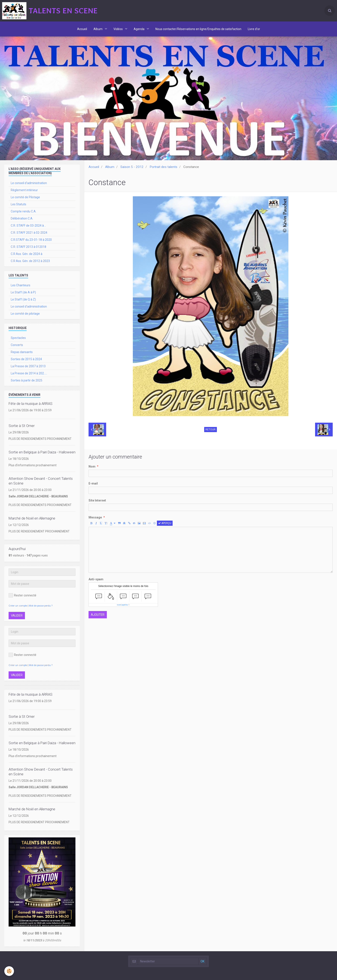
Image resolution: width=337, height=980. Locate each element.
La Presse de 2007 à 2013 (28, 366)
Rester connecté (22, 595)
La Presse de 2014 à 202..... (29, 373)
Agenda (139, 29)
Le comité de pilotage (25, 314)
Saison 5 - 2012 (132, 167)
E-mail (93, 483)
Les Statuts (18, 204)
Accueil (82, 29)
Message (95, 517)
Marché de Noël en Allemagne (32, 518)
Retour (211, 430)
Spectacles (18, 338)
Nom (92, 466)
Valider (17, 616)
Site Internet (97, 500)
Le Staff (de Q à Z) (23, 299)
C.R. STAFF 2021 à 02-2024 (29, 233)
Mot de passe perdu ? (41, 606)
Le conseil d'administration (29, 183)
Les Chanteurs (21, 285)
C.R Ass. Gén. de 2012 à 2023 (30, 261)
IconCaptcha (122, 605)
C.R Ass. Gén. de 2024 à (27, 254)
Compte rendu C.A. (24, 211)
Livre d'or (254, 29)
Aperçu (165, 523)
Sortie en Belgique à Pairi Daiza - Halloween (42, 452)
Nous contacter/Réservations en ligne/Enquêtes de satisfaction (198, 29)
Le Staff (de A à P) (23, 292)
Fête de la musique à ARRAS (31, 404)
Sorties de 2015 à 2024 (26, 359)
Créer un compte (18, 606)
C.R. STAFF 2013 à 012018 (28, 247)
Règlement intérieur (24, 190)
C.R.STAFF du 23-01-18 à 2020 (31, 240)
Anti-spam (96, 579)
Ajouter (98, 615)
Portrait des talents (163, 167)
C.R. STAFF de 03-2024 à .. (28, 226)
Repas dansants (22, 352)
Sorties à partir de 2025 (27, 380)
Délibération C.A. (22, 218)
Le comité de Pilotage (25, 197)
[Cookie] (9, 971)
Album (98, 29)
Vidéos (118, 29)
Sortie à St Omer (22, 426)
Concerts (17, 345)
